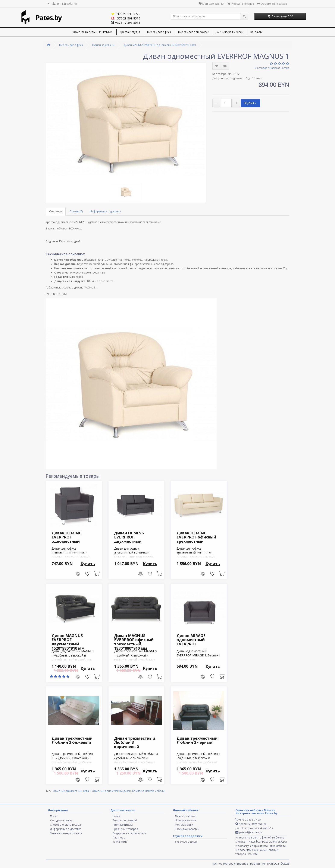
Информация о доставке (106, 211)
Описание (56, 211)
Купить (251, 103)
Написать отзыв (279, 68)
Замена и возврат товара (66, 833)
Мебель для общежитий (194, 32)
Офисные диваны (103, 45)
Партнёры (119, 838)
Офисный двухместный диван (72, 791)
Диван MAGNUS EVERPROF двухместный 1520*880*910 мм (68, 642)
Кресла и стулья (130, 32)
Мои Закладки (184, 825)
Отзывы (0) (76, 211)
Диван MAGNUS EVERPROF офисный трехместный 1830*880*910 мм (134, 642)
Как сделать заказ (61, 820)
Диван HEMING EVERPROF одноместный (67, 537)
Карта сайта (120, 842)
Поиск (116, 816)
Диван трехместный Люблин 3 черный (197, 740)
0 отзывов (261, 68)
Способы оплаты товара (65, 825)
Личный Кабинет (186, 816)
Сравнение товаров (125, 829)
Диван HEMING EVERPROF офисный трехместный (196, 537)
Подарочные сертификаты (129, 833)
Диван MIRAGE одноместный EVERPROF (191, 640)
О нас (54, 816)
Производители (123, 825)
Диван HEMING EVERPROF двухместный (129, 537)
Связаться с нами (186, 842)
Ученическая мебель (230, 32)
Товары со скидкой (125, 820)
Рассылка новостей (187, 829)
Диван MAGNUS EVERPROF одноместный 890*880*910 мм (160, 45)
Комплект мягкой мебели (148, 791)
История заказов (186, 820)
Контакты (256, 32)
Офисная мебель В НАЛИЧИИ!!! (93, 32)
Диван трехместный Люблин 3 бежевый (72, 740)
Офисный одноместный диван (111, 791)
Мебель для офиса (159, 32)
